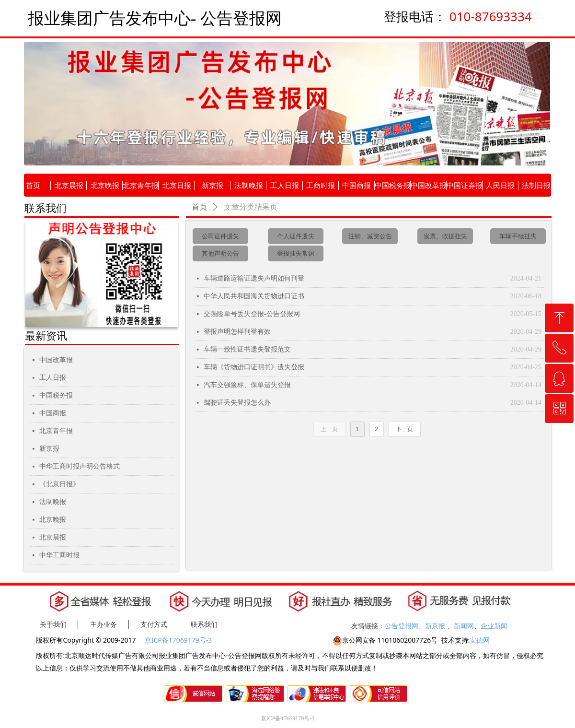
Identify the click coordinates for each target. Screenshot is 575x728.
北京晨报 (53, 537)
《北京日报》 (59, 484)
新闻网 (464, 626)
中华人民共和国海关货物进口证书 (254, 296)
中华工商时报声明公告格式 (80, 466)
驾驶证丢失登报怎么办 (237, 403)
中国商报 (53, 413)
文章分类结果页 (251, 207)
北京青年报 (56, 431)
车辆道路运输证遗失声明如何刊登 (254, 278)
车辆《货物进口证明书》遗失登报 (254, 367)
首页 (199, 207)
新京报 (49, 449)
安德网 (480, 640)
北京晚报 (53, 520)
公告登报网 (402, 626)
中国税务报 (56, 395)
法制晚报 (53, 502)
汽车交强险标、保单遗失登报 (247, 385)
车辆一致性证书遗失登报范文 (247, 349)
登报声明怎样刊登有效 (237, 332)
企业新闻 (494, 626)
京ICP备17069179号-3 (179, 640)
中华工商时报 (59, 555)
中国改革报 (56, 360)
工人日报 (53, 378)
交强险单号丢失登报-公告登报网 (252, 314)
